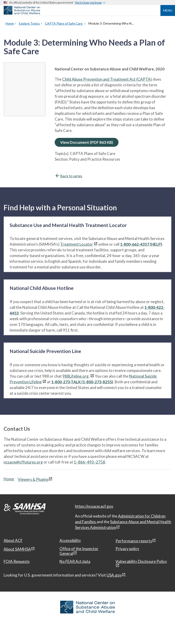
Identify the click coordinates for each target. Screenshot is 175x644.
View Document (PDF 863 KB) (87, 142)
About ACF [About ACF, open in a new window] (13, 540)
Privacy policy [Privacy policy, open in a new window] (127, 549)
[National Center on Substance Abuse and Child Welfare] (22, 13)
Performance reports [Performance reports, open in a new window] (134, 541)
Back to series (68, 176)
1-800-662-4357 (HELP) (141, 244)
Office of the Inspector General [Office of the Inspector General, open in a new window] (79, 551)
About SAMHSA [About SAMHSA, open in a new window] (17, 549)
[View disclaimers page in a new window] (96, 244)
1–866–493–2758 (89, 462)
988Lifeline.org (76, 376)
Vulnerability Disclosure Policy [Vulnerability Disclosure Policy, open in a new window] (141, 561)
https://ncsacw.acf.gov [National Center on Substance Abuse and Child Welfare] (94, 506)
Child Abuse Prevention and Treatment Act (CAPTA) (107, 79)
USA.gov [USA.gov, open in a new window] (114, 575)
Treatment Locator (77, 244)
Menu (168, 10)
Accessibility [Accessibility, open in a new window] (70, 540)
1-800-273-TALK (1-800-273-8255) (82, 382)
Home (9, 479)
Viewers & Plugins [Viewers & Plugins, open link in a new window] (33, 479)
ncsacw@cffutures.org (23, 462)
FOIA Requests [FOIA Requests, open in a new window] (17, 561)
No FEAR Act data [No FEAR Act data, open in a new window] (75, 561)
